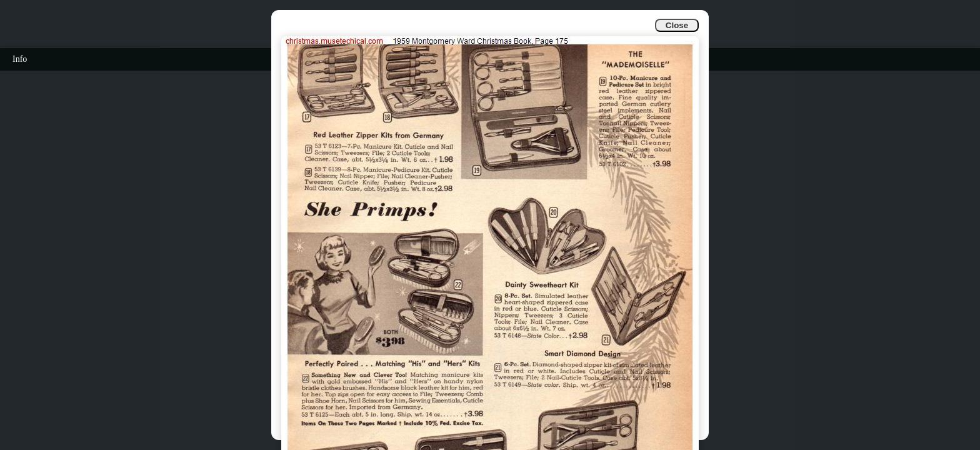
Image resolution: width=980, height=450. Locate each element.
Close (677, 25)
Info (20, 59)
